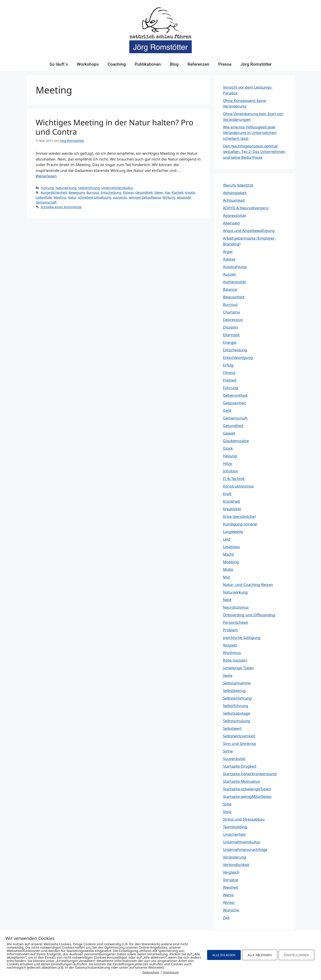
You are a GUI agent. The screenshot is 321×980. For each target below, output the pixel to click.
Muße (228, 569)
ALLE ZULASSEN (224, 955)
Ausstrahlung (235, 267)
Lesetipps (231, 547)
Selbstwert (232, 728)
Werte (228, 895)
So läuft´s (59, 64)
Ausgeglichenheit (54, 192)
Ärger (228, 251)
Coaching (117, 64)
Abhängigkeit (235, 193)
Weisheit (230, 887)
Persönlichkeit (235, 622)
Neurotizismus (236, 607)
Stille (227, 804)
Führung (47, 188)
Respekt (230, 645)
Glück (228, 448)
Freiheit (230, 380)
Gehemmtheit (235, 395)
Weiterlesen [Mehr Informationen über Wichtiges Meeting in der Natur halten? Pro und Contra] (46, 176)
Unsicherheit (234, 834)
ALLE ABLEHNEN (260, 955)
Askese (229, 259)
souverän (120, 197)
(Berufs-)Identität (238, 185)
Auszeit (229, 274)
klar (167, 192)
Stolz (227, 812)
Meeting (60, 197)
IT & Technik (234, 479)
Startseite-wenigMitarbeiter (247, 796)
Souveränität (234, 759)
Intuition (231, 471)
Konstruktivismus (238, 486)
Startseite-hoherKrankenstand (250, 774)
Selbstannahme (237, 683)
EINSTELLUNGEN (296, 955)
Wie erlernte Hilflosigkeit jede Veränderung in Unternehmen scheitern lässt (250, 133)
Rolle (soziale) (235, 660)
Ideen (159, 192)
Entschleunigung (238, 357)
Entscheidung (111, 192)
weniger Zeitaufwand (145, 197)
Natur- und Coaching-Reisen (248, 585)
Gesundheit (144, 192)
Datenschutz (151, 972)
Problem (230, 630)
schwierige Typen (238, 668)
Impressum (171, 972)
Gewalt (229, 433)
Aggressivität (235, 215)
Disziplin (230, 327)
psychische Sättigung (242, 637)
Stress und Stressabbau (244, 819)
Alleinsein (231, 223)
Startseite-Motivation (242, 781)
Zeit (226, 918)
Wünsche (231, 910)
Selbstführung (89, 188)
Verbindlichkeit (236, 865)
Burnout (93, 192)
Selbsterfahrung (237, 698)
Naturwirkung (66, 188)
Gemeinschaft (235, 418)
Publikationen (148, 64)
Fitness (128, 192)
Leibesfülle (44, 197)
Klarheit (178, 192)
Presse (225, 64)
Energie (230, 342)
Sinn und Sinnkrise (239, 743)
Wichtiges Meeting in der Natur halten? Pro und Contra (114, 127)
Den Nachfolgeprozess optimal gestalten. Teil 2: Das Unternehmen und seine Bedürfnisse (254, 152)
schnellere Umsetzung (95, 197)
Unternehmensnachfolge (245, 849)
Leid (227, 539)
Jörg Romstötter (256, 64)
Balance (230, 289)
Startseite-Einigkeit (240, 766)
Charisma (231, 312)
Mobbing (231, 562)
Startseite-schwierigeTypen (247, 789)
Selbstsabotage (237, 713)
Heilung (230, 456)
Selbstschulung (236, 721)
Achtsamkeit (234, 200)
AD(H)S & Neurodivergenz (246, 208)
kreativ (190, 192)
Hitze (227, 463)
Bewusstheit (234, 297)
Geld (227, 410)
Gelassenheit (234, 403)
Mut (226, 577)
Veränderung (235, 857)
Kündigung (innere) (240, 524)
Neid (227, 600)
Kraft (227, 494)
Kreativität (232, 509)
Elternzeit (231, 335)
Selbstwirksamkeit (239, 736)
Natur (72, 197)
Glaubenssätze (236, 441)
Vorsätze (231, 880)
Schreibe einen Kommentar (61, 207)
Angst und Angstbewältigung (249, 231)
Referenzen (198, 64)
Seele (228, 675)
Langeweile (233, 532)
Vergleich (231, 872)
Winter (229, 902)
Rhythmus (232, 653)
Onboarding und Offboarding (249, 615)
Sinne (228, 751)
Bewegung (77, 192)
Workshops (88, 64)
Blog (174, 64)
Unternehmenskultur (117, 188)
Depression (233, 320)
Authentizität (234, 282)
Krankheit (231, 501)
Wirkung (169, 197)
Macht (228, 554)
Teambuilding (235, 827)
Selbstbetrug (234, 690)
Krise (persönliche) (239, 516)
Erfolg (228, 365)
